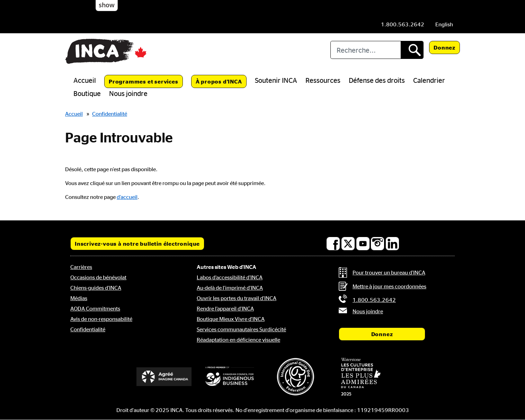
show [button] (107, 5)
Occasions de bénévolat (98, 277)
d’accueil (127, 197)
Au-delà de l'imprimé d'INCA (230, 288)
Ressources (323, 80)
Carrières (81, 267)
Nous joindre (128, 93)
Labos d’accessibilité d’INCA (230, 277)
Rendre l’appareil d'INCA (225, 308)
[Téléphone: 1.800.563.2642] (403, 24)
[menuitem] (444, 24)
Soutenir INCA (276, 80)
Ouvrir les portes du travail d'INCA (237, 298)
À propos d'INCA (219, 81)
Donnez (444, 47)
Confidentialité (110, 114)
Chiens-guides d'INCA (96, 288)
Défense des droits (377, 80)
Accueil (85, 80)
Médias (79, 298)
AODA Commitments (95, 308)
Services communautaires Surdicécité (241, 329)
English (444, 24)
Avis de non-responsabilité (101, 319)
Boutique (87, 93)
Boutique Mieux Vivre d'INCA (231, 319)
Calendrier (429, 80)
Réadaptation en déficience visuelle (238, 340)
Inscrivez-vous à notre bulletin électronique (137, 244)
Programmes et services (144, 81)
